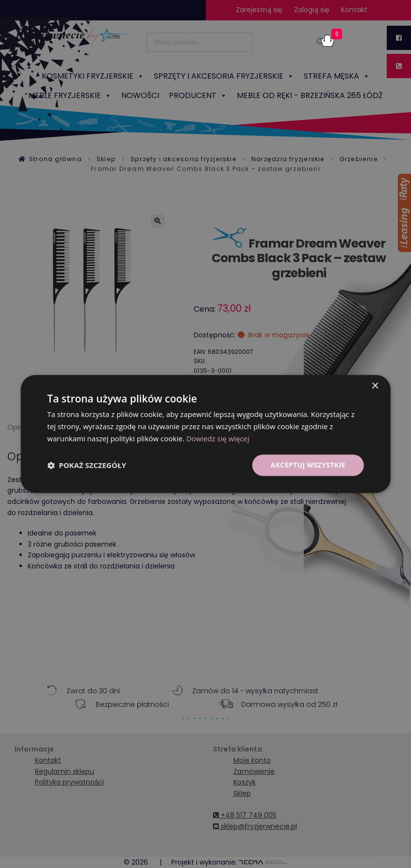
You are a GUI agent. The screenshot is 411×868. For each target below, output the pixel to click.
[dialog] (205, 434)
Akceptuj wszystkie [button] (308, 465)
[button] (86, 465)
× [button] (375, 386)
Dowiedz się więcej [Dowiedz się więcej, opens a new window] (218, 438)
